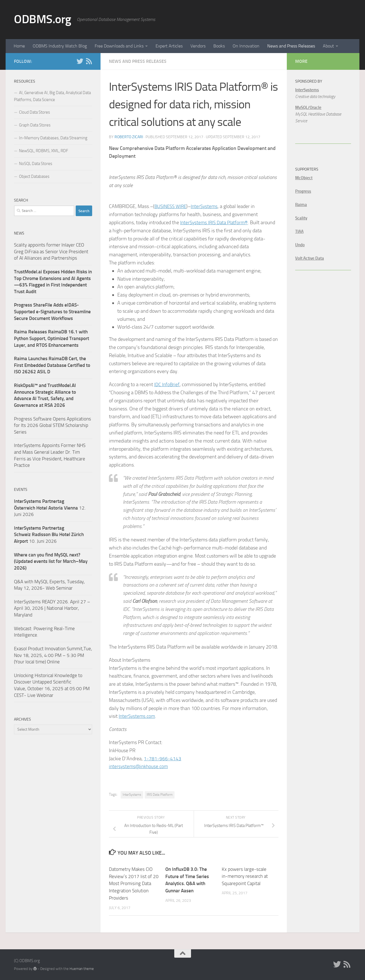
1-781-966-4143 (163, 759)
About (328, 46)
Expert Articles (169, 46)
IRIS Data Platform (160, 795)
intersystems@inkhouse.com (139, 766)
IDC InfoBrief (167, 384)
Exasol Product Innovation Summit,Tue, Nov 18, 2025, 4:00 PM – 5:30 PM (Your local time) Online (53, 655)
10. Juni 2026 (49, 535)
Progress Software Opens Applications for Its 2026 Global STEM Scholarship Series (53, 425)
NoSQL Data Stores (36, 164)
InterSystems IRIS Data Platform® (216, 223)
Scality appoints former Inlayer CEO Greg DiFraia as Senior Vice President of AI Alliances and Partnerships (51, 251)
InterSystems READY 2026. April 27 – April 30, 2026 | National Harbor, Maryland (52, 608)
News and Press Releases (291, 46)
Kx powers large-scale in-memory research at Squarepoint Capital (245, 876)
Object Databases (34, 176)
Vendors (198, 46)
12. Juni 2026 (50, 508)
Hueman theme (82, 968)
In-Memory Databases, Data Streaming (53, 138)
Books (219, 46)
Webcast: (24, 628)
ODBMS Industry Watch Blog (60, 46)
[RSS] (89, 61)
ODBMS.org (43, 19)
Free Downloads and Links (119, 46)
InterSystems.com (138, 716)
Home (19, 46)
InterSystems (207, 206)
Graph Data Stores (35, 125)
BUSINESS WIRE (172, 206)
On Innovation (246, 46)
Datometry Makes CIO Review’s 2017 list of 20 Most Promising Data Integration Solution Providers (134, 883)
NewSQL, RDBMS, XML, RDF (44, 151)
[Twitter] (80, 61)
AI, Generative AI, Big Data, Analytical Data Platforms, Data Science (52, 96)
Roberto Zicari (129, 137)
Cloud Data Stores (34, 112)
